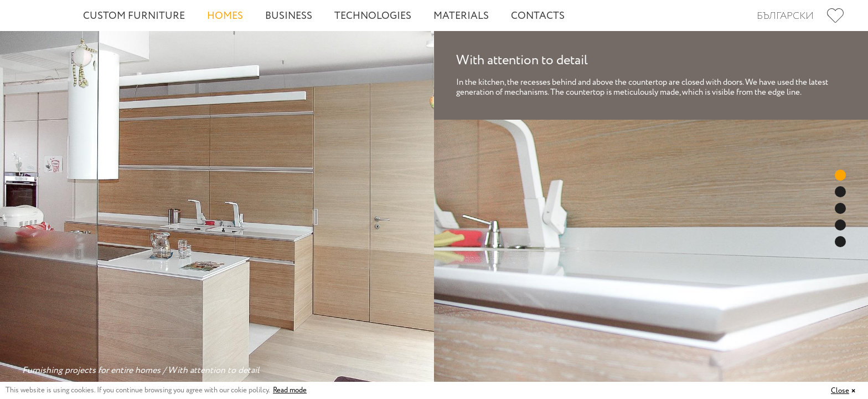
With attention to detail (214, 370)
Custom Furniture (134, 16)
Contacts (538, 16)
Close (840, 391)
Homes (225, 16)
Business (289, 16)
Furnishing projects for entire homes (91, 370)
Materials (461, 16)
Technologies (373, 16)
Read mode (290, 390)
